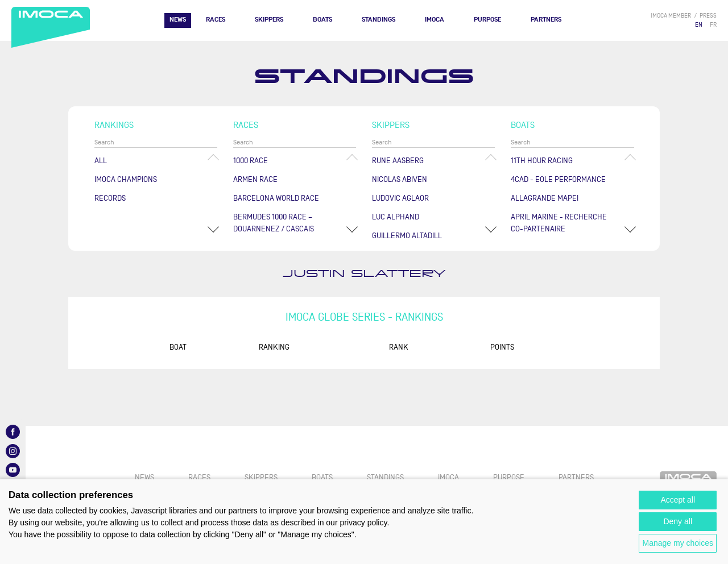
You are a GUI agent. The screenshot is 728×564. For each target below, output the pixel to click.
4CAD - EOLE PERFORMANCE (558, 179)
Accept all (678, 500)
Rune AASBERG (398, 161)
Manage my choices (678, 543)
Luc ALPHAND (396, 217)
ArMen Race (255, 179)
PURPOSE (487, 20)
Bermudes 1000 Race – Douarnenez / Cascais (274, 223)
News (178, 20)
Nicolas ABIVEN (400, 179)
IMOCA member (671, 16)
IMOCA (435, 20)
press (708, 16)
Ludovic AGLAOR (400, 198)
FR (713, 25)
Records (110, 198)
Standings (379, 20)
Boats (322, 20)
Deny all (678, 521)
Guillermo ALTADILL (407, 236)
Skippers (269, 20)
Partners (546, 20)
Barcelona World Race (276, 198)
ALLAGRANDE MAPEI (545, 198)
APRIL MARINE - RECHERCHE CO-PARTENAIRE (559, 223)
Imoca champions (126, 179)
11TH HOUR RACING (542, 161)
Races (216, 20)
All (101, 161)
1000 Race (251, 161)
